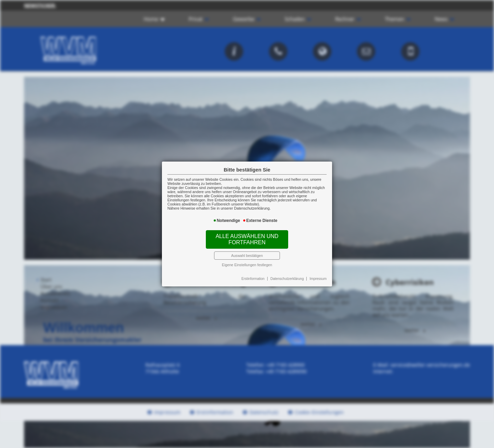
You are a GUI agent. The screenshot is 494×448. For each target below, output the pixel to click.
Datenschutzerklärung (287, 279)
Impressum (318, 279)
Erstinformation (253, 279)
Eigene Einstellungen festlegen (247, 265)
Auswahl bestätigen (247, 256)
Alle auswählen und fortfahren (247, 239)
